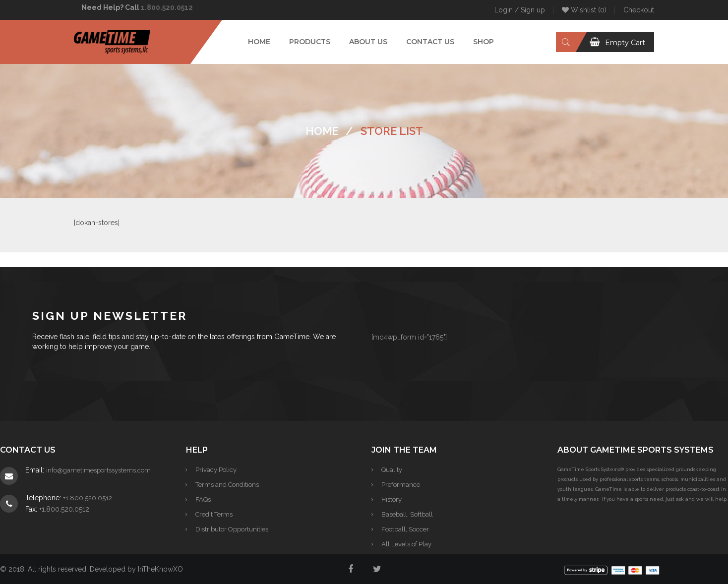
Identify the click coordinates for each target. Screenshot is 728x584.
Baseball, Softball (407, 514)
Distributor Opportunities (232, 529)
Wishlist (584, 10)
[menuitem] (259, 42)
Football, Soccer (405, 529)
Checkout (639, 10)
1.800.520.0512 (167, 7)
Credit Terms (214, 514)
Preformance (401, 485)
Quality (392, 470)
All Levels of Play (406, 544)
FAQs (204, 499)
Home (322, 131)
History (392, 499)
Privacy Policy (216, 470)
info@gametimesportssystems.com (98, 470)
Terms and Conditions (228, 485)
